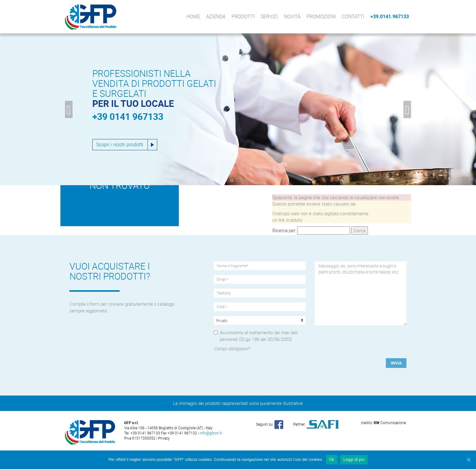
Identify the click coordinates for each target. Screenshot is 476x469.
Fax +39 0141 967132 (179, 433)
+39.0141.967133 (390, 16)
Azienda (216, 16)
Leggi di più (354, 459)
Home (193, 16)
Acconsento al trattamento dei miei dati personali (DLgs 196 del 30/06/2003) (259, 336)
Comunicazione (390, 423)
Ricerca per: (284, 230)
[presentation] (361, 342)
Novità (292, 16)
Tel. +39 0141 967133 (143, 433)
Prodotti (243, 16)
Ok (332, 459)
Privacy (164, 438)
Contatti (353, 16)
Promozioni (321, 16)
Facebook (415, 16)
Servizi (269, 16)
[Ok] (468, 460)
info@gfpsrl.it (211, 433)
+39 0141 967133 (128, 116)
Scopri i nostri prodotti (120, 144)
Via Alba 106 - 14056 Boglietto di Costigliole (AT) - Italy (168, 428)
